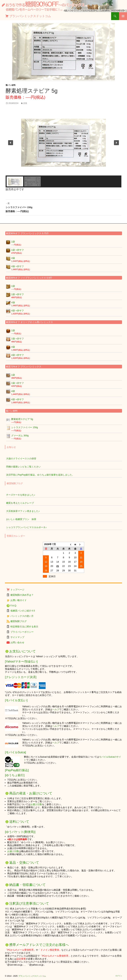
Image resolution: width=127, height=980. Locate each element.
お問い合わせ (17, 642)
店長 (25, 103)
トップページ (17, 590)
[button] (11, 143)
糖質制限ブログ (19, 621)
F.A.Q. (14, 605)
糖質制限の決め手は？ (22, 595)
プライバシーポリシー (22, 632)
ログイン (119, 976)
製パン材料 (11, 85)
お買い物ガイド (19, 600)
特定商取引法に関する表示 (24, 627)
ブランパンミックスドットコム (30, 16)
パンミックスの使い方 (22, 616)
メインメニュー (123, 16)
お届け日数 (36, 804)
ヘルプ (56, 709)
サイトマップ (17, 637)
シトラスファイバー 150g (63, 207)
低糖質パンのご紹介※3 (23, 611)
